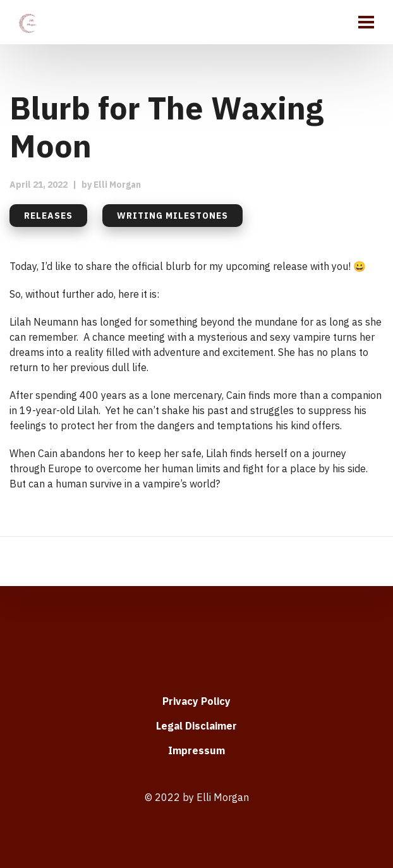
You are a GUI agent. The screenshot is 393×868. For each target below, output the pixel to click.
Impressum (196, 750)
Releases (48, 216)
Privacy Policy (196, 701)
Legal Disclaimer (196, 726)
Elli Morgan (117, 185)
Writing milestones (172, 216)
